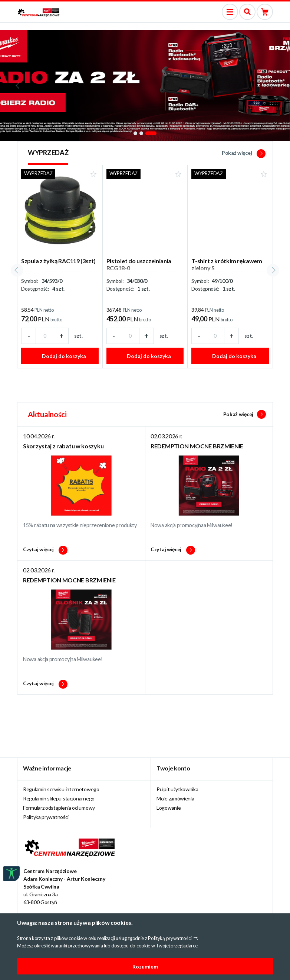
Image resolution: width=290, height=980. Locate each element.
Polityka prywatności (46, 817)
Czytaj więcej (45, 550)
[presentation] (18, 86)
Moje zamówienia (175, 798)
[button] (135, 133)
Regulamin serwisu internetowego (61, 789)
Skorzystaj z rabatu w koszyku (63, 446)
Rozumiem (145, 966)
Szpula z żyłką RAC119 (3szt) (58, 261)
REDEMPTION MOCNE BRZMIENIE (197, 446)
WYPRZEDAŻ (48, 153)
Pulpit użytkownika (177, 789)
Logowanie (169, 808)
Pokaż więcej (244, 153)
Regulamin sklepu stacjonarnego (59, 798)
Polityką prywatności (170, 938)
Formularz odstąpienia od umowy (59, 808)
